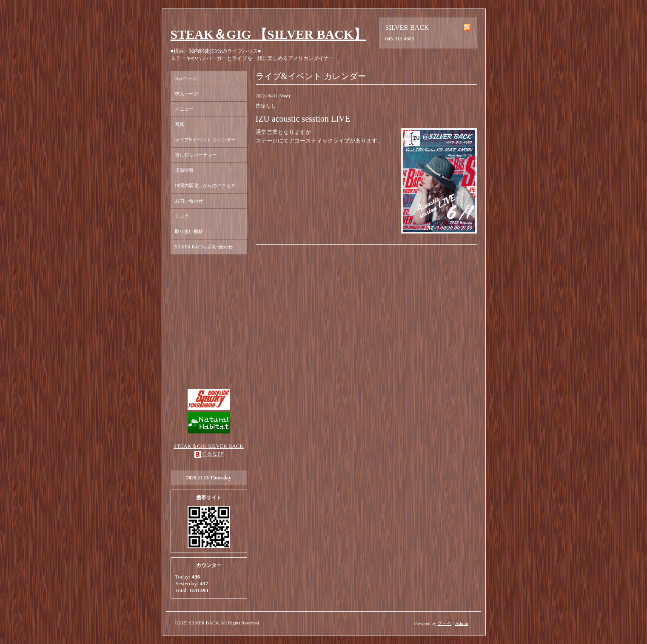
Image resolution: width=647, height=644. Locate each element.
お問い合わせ (189, 201)
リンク (182, 216)
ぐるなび (212, 454)
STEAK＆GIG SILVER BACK (209, 446)
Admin (462, 623)
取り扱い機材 (189, 231)
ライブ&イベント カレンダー (205, 140)
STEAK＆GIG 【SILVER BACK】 (269, 34)
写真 (180, 124)
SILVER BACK (204, 623)
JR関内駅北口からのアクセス (205, 185)
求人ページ (187, 94)
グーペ (444, 623)
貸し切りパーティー (196, 155)
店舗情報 (184, 170)
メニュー (184, 109)
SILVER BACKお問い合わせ (204, 247)
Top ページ (186, 78)
